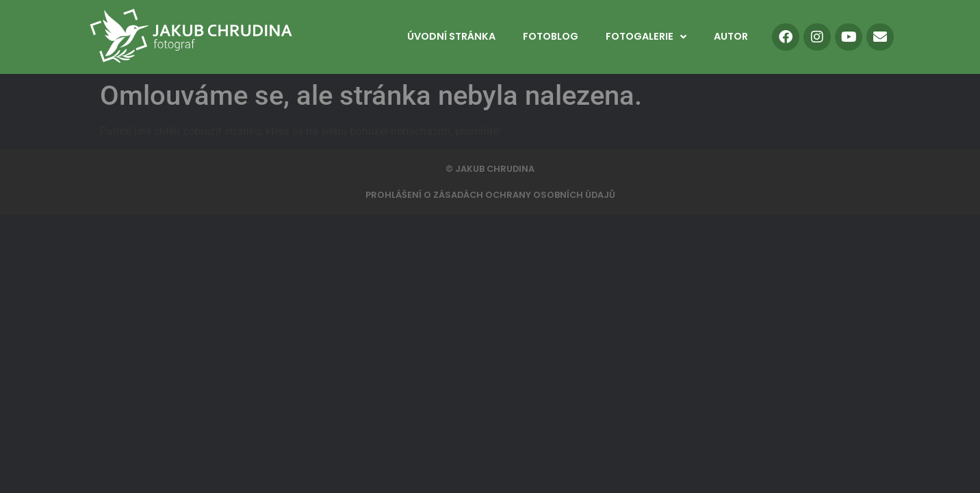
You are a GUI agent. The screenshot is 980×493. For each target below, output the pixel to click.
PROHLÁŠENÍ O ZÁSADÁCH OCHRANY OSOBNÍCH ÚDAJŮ (490, 195)
